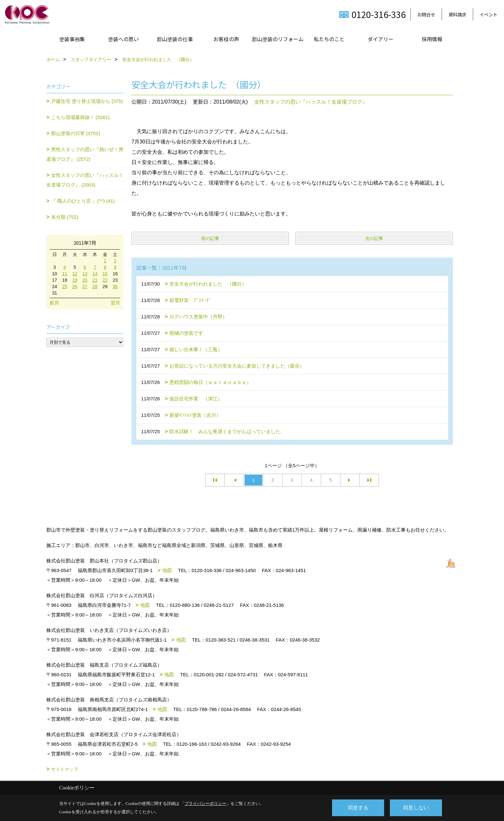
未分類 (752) (65, 217)
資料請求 (457, 14)
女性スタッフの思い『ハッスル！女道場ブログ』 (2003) (85, 180)
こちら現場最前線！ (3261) (81, 117)
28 (95, 287)
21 (95, 280)
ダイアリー (381, 39)
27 (85, 287)
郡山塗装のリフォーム (278, 39)
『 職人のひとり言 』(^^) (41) (83, 201)
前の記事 (210, 238)
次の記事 (374, 238)
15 (105, 274)
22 (105, 280)
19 (75, 280)
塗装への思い (123, 39)
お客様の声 (226, 39)
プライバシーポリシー (205, 803)
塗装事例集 (72, 39)
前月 (54, 303)
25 (65, 287)
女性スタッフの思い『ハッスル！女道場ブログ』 (311, 102)
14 (95, 274)
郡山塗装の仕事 (175, 39)
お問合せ (426, 14)
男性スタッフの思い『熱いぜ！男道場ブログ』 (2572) (85, 154)
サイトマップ (65, 769)
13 (85, 274)
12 (75, 274)
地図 (167, 570)
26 (75, 287)
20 (85, 280)
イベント (489, 14)
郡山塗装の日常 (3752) (76, 133)
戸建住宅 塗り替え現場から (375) (87, 101)
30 (115, 287)
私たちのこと (329, 39)
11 (65, 274)
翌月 (115, 303)
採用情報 (432, 39)
